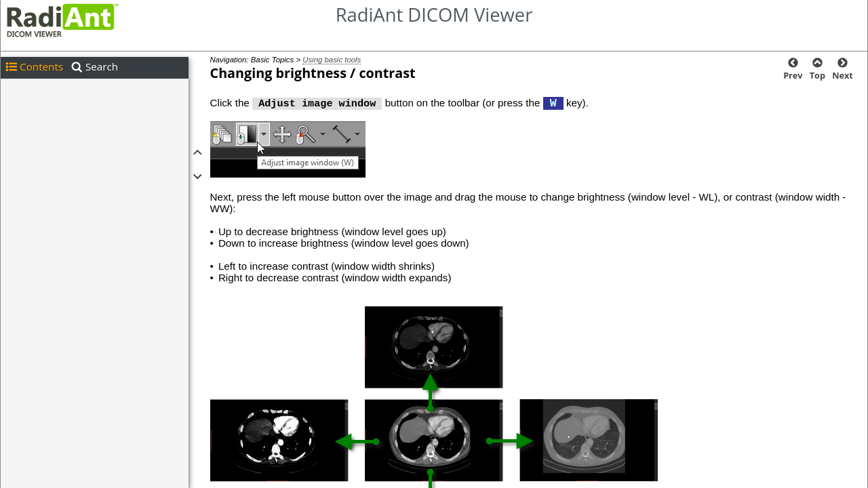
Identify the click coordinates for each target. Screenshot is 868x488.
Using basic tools (332, 60)
